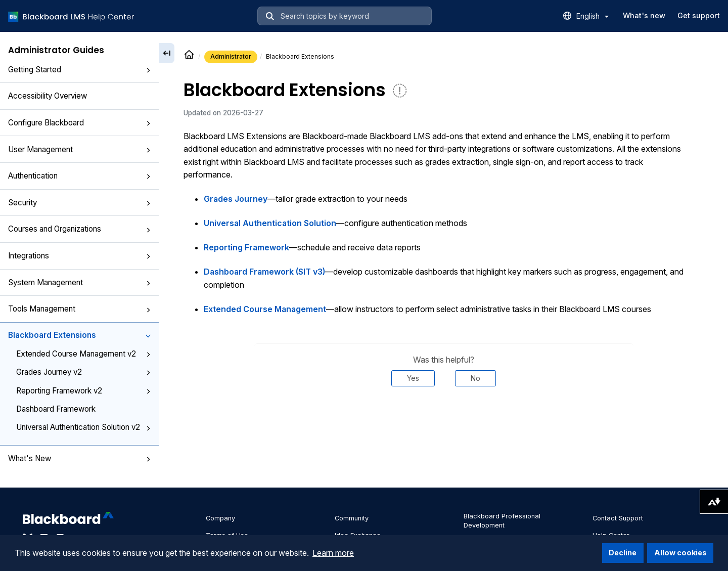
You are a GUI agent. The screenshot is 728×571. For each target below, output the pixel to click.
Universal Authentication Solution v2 (83, 427)
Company (220, 518)
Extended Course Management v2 (83, 354)
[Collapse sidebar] (167, 53)
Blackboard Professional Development (502, 521)
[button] (148, 70)
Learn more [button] (333, 553)
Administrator (231, 56)
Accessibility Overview (48, 96)
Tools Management (79, 309)
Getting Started (79, 70)
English (593, 16)
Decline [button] (623, 553)
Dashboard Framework (56, 409)
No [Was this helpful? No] (475, 378)
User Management (79, 149)
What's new (644, 15)
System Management (79, 282)
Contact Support (618, 518)
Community (352, 518)
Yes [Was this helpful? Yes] (413, 378)
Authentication (79, 176)
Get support (699, 15)
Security (79, 203)
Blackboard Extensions (79, 335)
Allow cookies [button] (680, 553)
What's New (79, 458)
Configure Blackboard (79, 123)
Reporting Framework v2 (83, 391)
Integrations (79, 256)
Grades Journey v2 (83, 372)
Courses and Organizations (79, 229)
